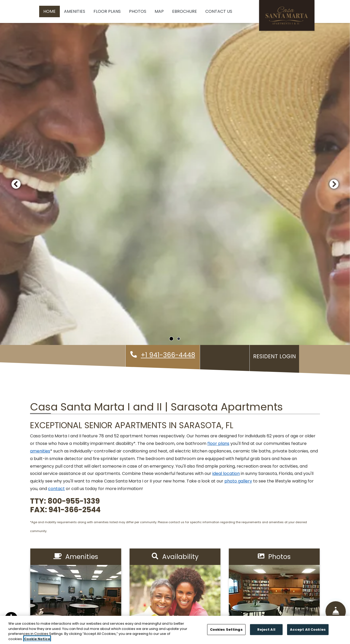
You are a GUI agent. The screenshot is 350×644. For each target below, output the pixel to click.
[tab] (171, 339)
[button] (16, 184)
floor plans (218, 443)
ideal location (226, 473)
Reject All (266, 632)
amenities (40, 451)
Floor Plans (107, 11)
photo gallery (238, 481)
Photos (138, 11)
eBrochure (185, 11)
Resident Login (276, 356)
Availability (175, 557)
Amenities (75, 11)
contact (56, 489)
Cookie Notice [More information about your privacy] (37, 641)
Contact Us (219, 11)
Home (49, 11)
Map (159, 11)
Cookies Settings (226, 632)
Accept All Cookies (308, 632)
